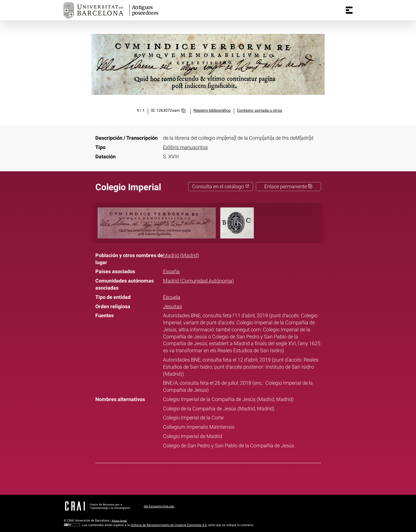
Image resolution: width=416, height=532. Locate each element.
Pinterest (219, 478)
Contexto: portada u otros (259, 110)
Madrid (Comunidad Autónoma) (198, 281)
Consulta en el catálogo (221, 187)
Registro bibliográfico (212, 110)
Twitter (204, 478)
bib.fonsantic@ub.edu (159, 506)
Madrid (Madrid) (181, 255)
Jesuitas (172, 306)
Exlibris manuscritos (185, 147)
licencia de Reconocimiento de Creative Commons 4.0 (169, 525)
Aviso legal (119, 521)
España (171, 272)
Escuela (172, 297)
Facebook (190, 478)
